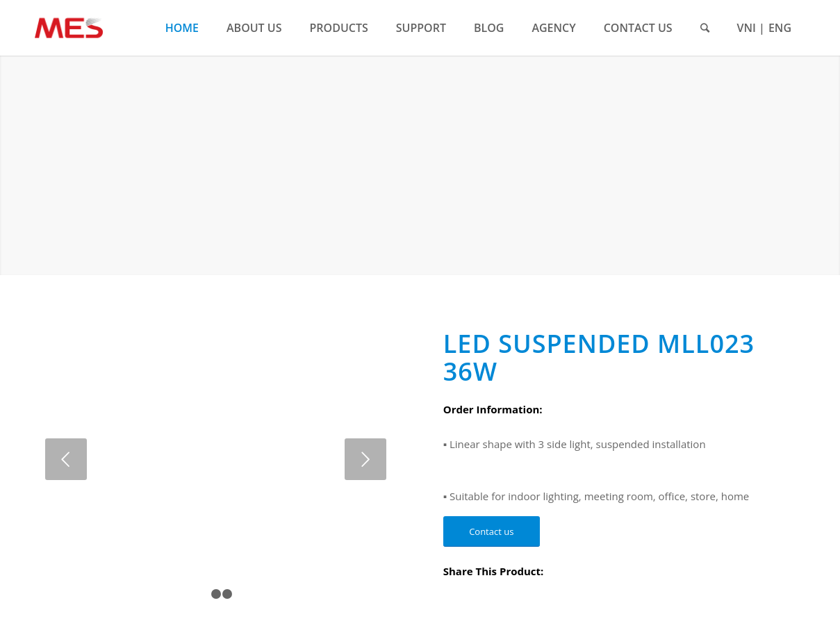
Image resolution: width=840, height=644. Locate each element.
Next (365, 459)
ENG (780, 28)
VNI (747, 28)
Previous (66, 459)
